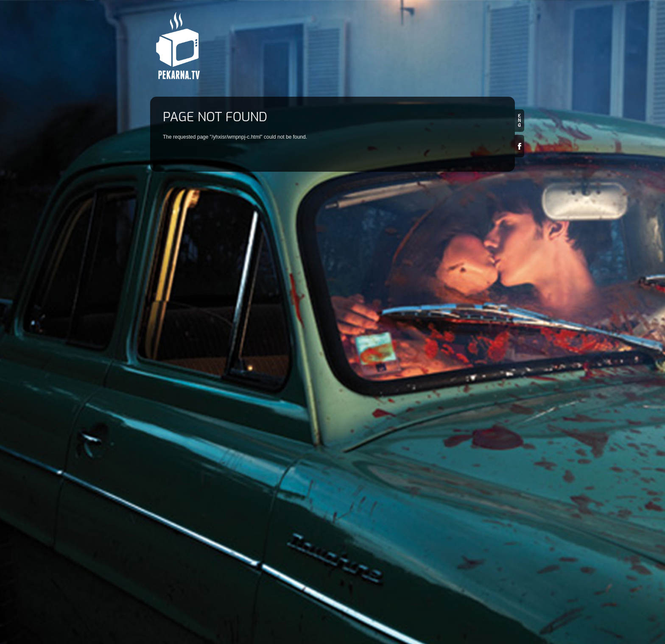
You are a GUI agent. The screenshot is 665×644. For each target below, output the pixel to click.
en (520, 121)
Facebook (520, 146)
